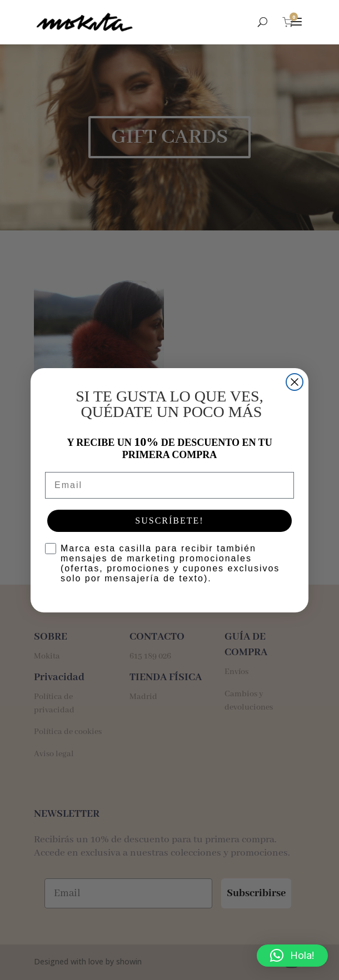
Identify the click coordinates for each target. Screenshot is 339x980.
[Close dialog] (295, 382)
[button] (292, 956)
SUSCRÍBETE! (169, 521)
